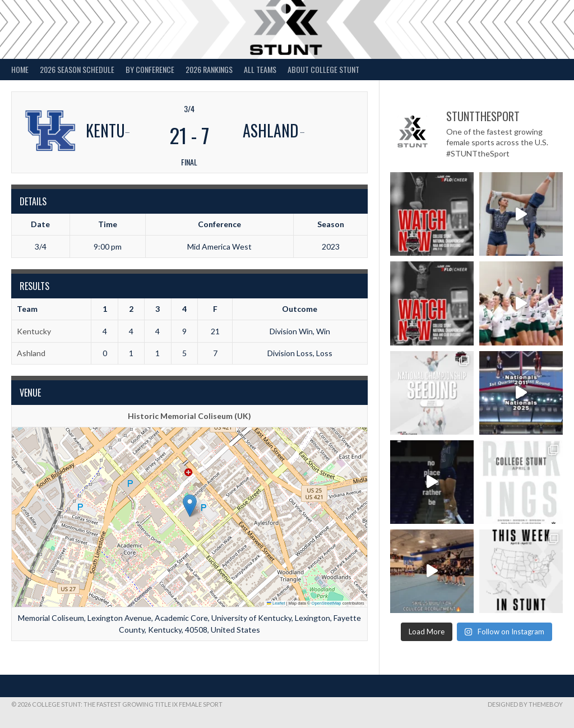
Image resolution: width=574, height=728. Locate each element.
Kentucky (34, 331)
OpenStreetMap (327, 603)
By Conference (150, 69)
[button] (190, 506)
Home (20, 69)
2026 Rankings (209, 69)
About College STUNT (323, 69)
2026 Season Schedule (77, 69)
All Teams (260, 69)
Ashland (31, 353)
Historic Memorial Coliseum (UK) (189, 416)
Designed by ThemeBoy (525, 704)
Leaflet (276, 603)
